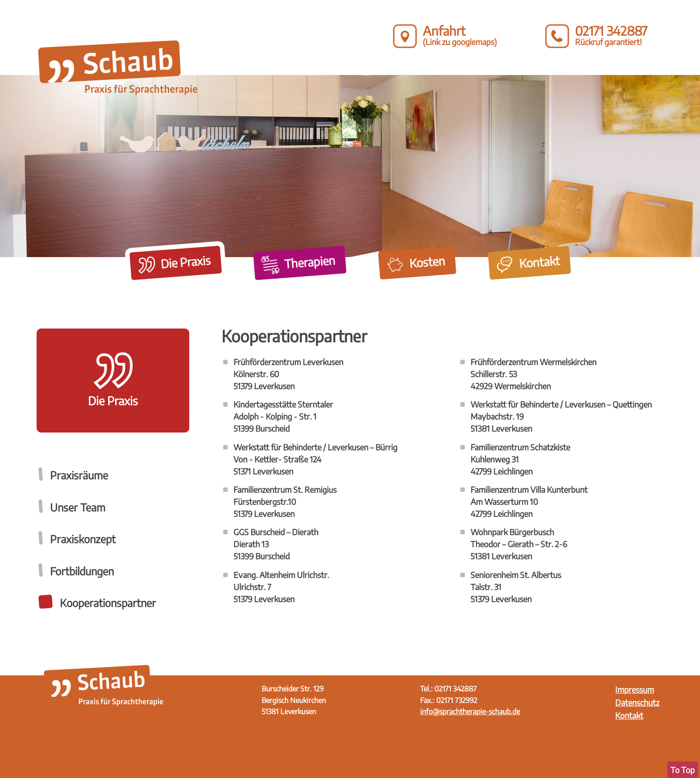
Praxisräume (79, 475)
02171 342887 (611, 31)
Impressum (635, 689)
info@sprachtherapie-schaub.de (470, 711)
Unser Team (78, 507)
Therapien (310, 262)
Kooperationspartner (108, 603)
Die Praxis (185, 262)
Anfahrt (444, 31)
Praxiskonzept (83, 539)
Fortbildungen (82, 571)
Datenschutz (637, 702)
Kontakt (540, 262)
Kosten (427, 262)
